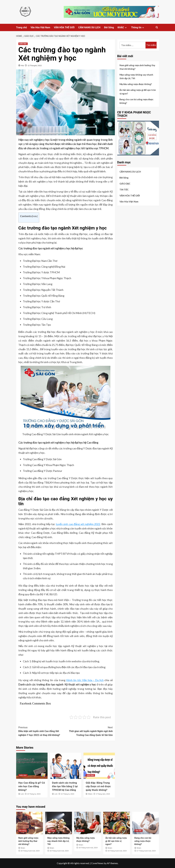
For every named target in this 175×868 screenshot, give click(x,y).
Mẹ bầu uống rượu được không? (136, 84)
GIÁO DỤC (23, 44)
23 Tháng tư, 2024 (34, 794)
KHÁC (122, 27)
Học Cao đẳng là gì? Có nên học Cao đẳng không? (32, 786)
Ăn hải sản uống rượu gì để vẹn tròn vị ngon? (138, 92)
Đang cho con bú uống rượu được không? (137, 101)
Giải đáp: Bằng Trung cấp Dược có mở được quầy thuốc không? (98, 786)
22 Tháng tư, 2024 (68, 794)
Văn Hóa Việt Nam (40, 27)
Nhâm (90, 794)
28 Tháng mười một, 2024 (30, 851)
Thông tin (138, 27)
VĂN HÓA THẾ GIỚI (64, 27)
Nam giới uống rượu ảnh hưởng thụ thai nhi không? (137, 67)
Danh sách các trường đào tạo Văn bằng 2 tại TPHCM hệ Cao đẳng (65, 786)
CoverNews (97, 863)
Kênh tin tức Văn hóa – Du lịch (85, 680)
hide (35, 216)
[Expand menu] (126, 28)
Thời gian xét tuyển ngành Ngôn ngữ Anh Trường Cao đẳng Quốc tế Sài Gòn (89, 731)
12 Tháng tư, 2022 (35, 65)
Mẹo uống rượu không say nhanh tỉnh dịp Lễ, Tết (136, 76)
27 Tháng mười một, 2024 (146, 851)
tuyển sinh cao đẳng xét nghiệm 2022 (78, 524)
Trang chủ (22, 27)
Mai (22, 65)
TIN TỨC (124, 190)
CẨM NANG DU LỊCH (89, 27)
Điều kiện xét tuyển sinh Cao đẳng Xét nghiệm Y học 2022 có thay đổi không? (42, 731)
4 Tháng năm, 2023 (103, 794)
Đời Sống (109, 27)
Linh (22, 794)
